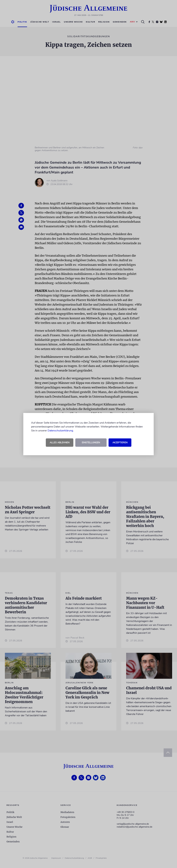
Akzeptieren (120, 443)
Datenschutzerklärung (60, 431)
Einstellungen (91, 443)
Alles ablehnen (60, 443)
